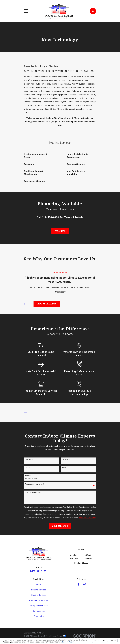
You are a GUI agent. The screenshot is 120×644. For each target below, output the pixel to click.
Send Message (60, 526)
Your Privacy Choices (56, 636)
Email (64, 468)
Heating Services (39, 590)
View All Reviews (47, 304)
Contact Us (39, 616)
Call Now (60, 231)
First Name (29, 459)
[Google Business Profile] (84, 584)
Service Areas (39, 611)
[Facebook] (79, 584)
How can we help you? (33, 492)
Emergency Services (39, 606)
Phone (27, 468)
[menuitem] (39, 156)
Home (39, 584)
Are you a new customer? (35, 484)
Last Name (66, 459)
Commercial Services (39, 600)
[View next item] (30, 304)
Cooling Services (39, 595)
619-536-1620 (50, 217)
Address (28, 476)
